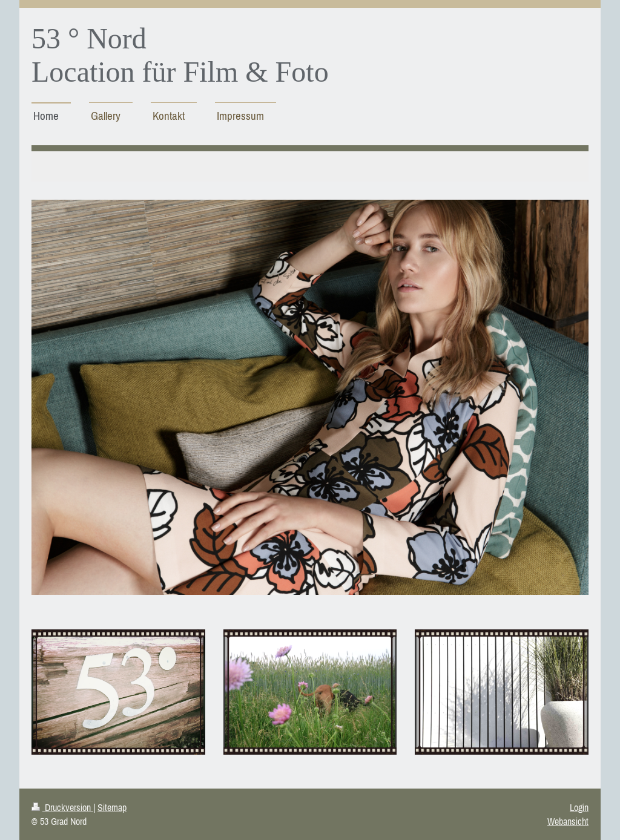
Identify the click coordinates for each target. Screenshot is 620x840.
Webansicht (568, 821)
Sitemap (112, 807)
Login (579, 807)
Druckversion (62, 807)
